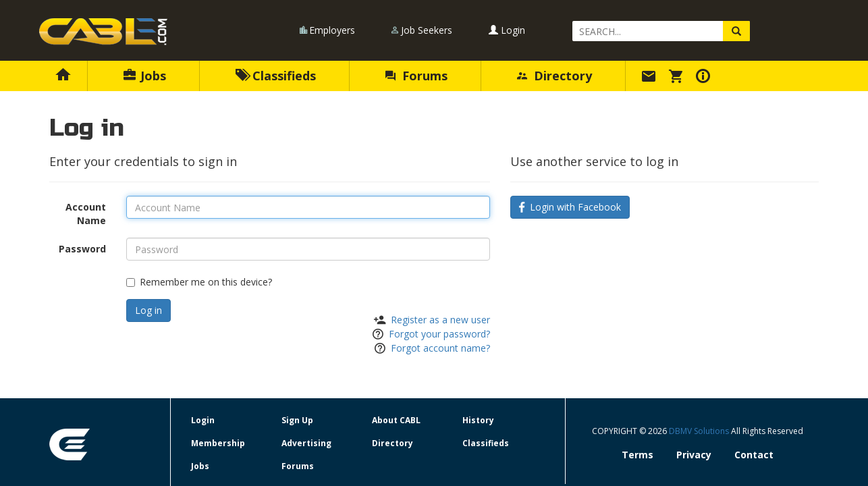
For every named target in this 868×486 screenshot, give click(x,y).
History (478, 420)
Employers (332, 30)
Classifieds (276, 76)
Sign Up (297, 420)
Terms (638, 455)
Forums (416, 76)
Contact (754, 455)
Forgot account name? (440, 348)
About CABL (396, 420)
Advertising (306, 443)
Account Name (86, 214)
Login (507, 30)
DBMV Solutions (700, 431)
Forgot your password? (439, 334)
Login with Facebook (570, 207)
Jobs (145, 76)
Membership (218, 443)
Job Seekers (427, 30)
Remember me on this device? (199, 282)
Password (82, 249)
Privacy (694, 455)
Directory (554, 76)
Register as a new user (440, 320)
